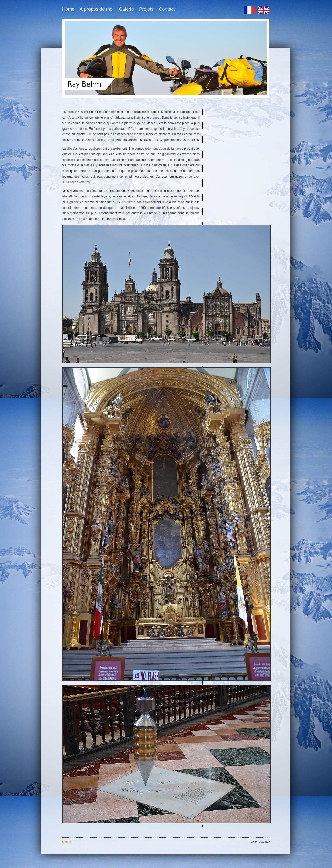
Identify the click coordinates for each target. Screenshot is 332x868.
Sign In (66, 842)
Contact (167, 9)
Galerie (126, 9)
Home (68, 9)
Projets (146, 9)
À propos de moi (97, 9)
